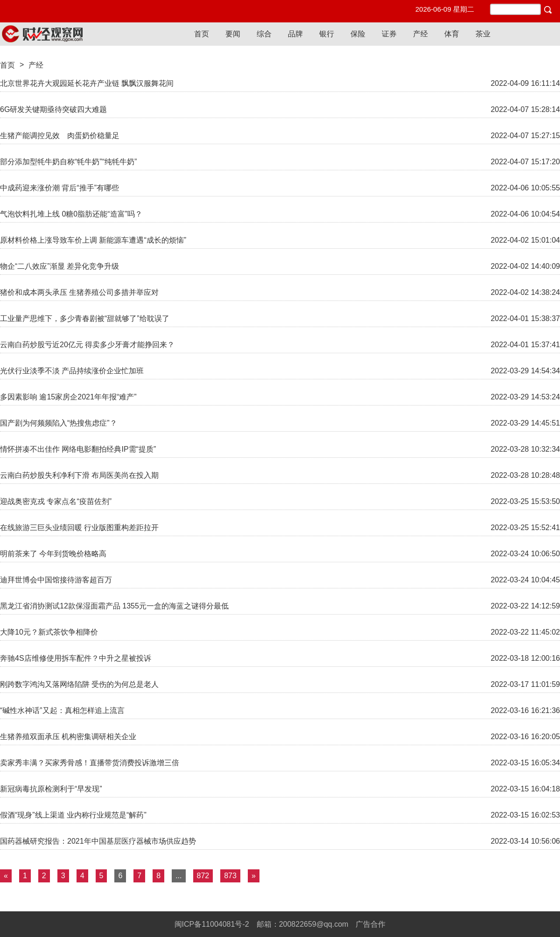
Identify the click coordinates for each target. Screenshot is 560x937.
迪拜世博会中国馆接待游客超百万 (56, 580)
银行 (327, 34)
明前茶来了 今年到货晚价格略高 (53, 554)
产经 (420, 34)
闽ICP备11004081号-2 (212, 924)
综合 (264, 34)
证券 (389, 34)
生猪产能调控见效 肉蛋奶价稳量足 (60, 136)
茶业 (483, 34)
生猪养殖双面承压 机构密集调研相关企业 (68, 737)
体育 (452, 34)
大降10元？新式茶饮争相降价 (49, 632)
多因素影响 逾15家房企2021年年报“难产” (68, 397)
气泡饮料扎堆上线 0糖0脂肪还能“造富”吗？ (71, 214)
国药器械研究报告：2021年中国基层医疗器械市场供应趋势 (98, 841)
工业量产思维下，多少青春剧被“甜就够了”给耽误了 (85, 318)
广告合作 (371, 924)
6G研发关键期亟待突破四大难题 (53, 109)
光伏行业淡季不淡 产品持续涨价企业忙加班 (72, 371)
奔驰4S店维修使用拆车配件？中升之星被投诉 (76, 658)
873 (230, 876)
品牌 (295, 34)
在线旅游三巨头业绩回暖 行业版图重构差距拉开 (79, 528)
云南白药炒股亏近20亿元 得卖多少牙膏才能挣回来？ (87, 345)
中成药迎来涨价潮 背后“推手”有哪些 (59, 188)
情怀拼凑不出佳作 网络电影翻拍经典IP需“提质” (78, 449)
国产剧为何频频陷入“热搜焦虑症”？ (59, 423)
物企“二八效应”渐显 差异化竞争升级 (59, 266)
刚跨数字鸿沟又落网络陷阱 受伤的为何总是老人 (79, 684)
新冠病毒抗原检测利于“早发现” (51, 789)
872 (203, 876)
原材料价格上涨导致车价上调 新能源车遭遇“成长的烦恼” (93, 240)
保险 (358, 34)
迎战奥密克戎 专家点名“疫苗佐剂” (56, 501)
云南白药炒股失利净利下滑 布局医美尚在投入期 (79, 475)
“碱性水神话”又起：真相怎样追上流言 (62, 710)
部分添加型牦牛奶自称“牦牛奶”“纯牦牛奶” (68, 162)
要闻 (233, 34)
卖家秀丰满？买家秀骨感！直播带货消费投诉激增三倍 (90, 763)
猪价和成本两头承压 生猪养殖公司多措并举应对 (79, 292)
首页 (202, 34)
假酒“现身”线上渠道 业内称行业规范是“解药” (73, 815)
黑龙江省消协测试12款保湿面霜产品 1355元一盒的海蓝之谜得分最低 (114, 606)
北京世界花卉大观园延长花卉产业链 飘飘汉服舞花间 (87, 83)
